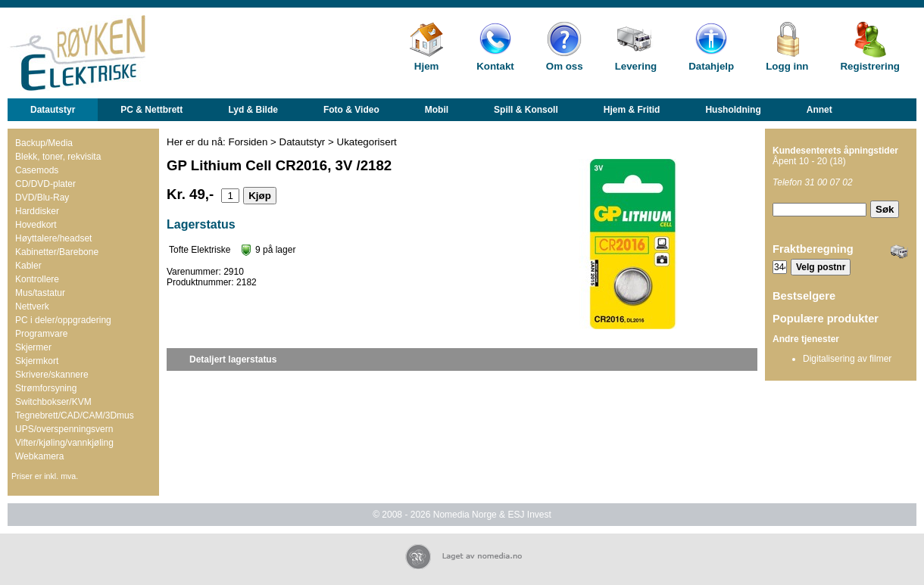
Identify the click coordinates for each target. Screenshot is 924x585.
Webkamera (39, 456)
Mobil (437, 110)
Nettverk (32, 307)
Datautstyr (53, 110)
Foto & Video (351, 110)
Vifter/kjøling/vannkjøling (64, 443)
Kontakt (495, 66)
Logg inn (787, 66)
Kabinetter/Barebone (57, 252)
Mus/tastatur (40, 293)
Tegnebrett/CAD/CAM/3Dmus (75, 415)
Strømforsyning (46, 388)
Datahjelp (711, 66)
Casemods (37, 170)
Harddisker (37, 211)
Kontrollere (37, 279)
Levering (636, 66)
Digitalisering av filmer (847, 359)
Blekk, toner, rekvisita (58, 157)
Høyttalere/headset (53, 238)
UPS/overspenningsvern (64, 429)
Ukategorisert (367, 142)
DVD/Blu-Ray (42, 198)
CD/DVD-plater (45, 184)
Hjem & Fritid (632, 110)
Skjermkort (37, 361)
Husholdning (733, 110)
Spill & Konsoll (526, 110)
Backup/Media (44, 143)
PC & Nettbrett (151, 110)
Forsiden (248, 142)
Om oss (565, 66)
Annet (819, 110)
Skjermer (33, 347)
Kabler (28, 266)
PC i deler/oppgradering (63, 320)
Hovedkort (36, 225)
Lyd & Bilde (253, 110)
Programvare (41, 334)
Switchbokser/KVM (53, 402)
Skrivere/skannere (52, 375)
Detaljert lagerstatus (233, 359)
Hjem (427, 66)
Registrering (870, 66)
